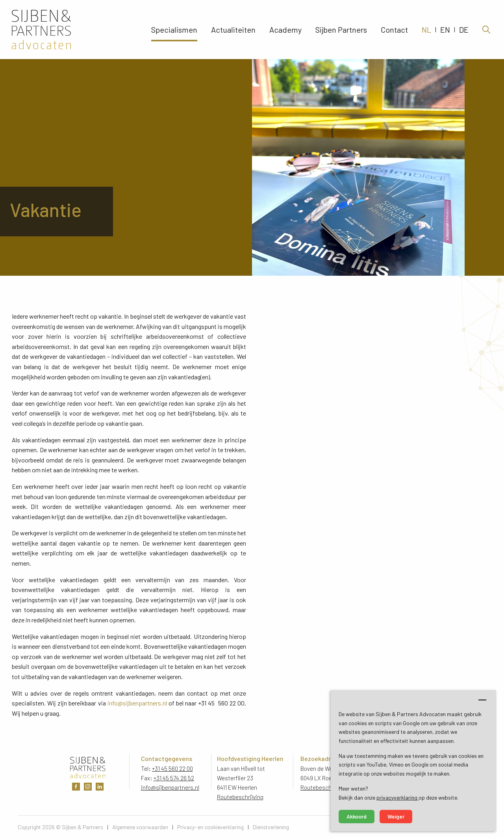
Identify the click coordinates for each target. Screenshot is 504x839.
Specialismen (174, 30)
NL (426, 30)
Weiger (396, 816)
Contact (394, 30)
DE (464, 30)
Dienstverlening (271, 827)
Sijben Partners (341, 30)
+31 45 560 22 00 (172, 768)
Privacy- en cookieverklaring (210, 827)
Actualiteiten (233, 30)
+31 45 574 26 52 (174, 778)
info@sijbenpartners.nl (137, 703)
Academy (285, 30)
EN (445, 30)
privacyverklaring (397, 797)
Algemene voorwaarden (140, 827)
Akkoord (357, 816)
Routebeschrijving (240, 797)
